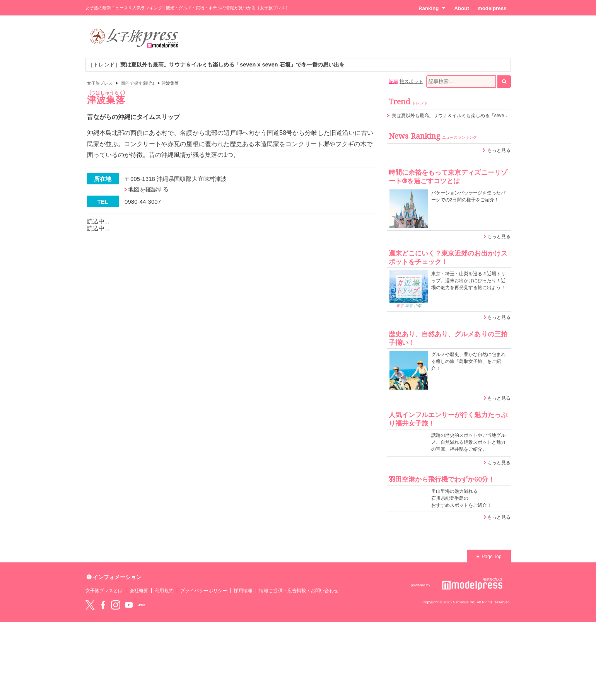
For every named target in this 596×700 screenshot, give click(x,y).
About (461, 8)
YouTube (129, 605)
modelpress (492, 8)
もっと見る (499, 150)
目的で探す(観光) (137, 83)
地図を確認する (148, 189)
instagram (116, 605)
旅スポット (411, 82)
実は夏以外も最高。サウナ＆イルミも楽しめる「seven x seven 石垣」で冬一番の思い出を (487, 116)
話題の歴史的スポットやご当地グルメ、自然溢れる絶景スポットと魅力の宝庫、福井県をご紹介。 (469, 442)
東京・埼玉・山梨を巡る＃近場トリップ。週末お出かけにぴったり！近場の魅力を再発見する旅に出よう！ (469, 281)
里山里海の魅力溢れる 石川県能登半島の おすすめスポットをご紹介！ (462, 498)
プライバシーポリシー (204, 591)
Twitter (90, 605)
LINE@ (142, 605)
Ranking (432, 8)
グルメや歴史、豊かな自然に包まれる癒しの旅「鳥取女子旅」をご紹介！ (469, 361)
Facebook (103, 605)
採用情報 (243, 591)
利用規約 (164, 591)
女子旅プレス (100, 83)
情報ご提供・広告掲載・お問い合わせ (299, 591)
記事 (394, 82)
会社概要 (139, 591)
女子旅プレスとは (104, 591)
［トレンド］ (216, 65)
